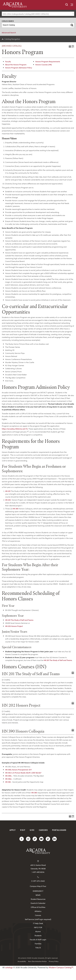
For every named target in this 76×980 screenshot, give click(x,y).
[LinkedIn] (55, 839)
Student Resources (38, 899)
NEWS (38, 895)
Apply (13, 830)
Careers (43, 830)
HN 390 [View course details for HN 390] (15, 509)
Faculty (8, 61)
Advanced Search (9, 32)
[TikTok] (35, 839)
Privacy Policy (54, 961)
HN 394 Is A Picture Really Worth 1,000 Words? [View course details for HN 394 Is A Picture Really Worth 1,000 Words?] (23, 773)
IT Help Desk (38, 923)
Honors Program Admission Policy (19, 68)
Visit (23, 830)
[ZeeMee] (48, 839)
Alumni (38, 931)
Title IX (38, 948)
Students (38, 935)
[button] (67, 5)
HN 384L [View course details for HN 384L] (8, 779)
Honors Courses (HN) (44, 64)
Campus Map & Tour (38, 886)
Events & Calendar (38, 903)
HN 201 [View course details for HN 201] (8, 491)
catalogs (9, 967)
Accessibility (22, 961)
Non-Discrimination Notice (37, 961)
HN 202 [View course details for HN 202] (8, 500)
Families (38, 944)
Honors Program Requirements (48, 61)
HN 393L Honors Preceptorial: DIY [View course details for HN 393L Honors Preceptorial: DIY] (18, 770)
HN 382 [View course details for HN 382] (8, 782)
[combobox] (38, 14)
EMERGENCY (38, 891)
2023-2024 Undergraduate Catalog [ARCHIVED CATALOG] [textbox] (26, 14)
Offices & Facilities (38, 907)
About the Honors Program (16, 64)
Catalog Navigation (12, 39)
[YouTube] (41, 839)
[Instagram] (28, 839)
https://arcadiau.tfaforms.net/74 (15, 429)
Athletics (38, 911)
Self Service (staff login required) (38, 919)
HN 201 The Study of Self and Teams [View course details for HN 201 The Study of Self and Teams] (19, 620)
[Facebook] (22, 839)
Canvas (38, 915)
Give (32, 830)
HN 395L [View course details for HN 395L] (8, 776)
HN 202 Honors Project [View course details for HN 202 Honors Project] (14, 626)
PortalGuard (59, 830)
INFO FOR (38, 927)
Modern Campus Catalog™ (61, 967)
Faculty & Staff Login (38, 939)
